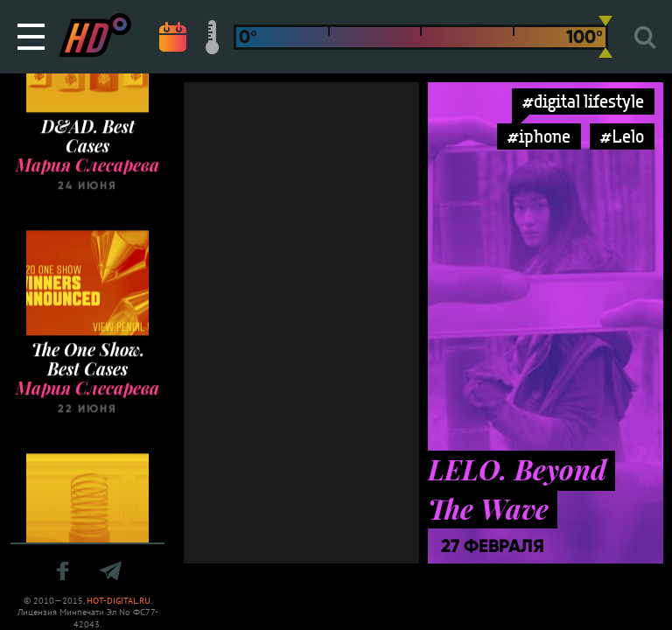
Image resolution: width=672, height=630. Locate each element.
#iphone (539, 136)
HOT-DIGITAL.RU (119, 601)
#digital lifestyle (583, 101)
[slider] (605, 37)
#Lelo (622, 136)
